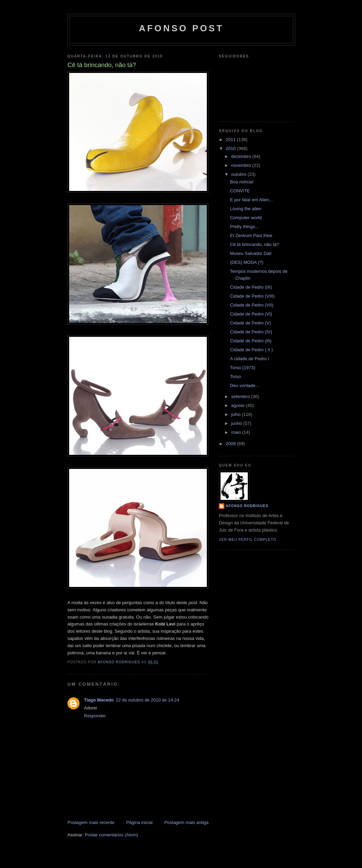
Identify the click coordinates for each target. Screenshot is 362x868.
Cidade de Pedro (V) (250, 323)
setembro (241, 397)
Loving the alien (246, 209)
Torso (235, 377)
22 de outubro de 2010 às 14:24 (147, 700)
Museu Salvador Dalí (251, 253)
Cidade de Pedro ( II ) (251, 350)
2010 (231, 148)
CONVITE (240, 191)
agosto (239, 405)
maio (237, 432)
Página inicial (140, 822)
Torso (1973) (242, 368)
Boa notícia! (242, 182)
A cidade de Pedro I (249, 359)
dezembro (242, 156)
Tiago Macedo (99, 700)
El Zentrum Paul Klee (251, 235)
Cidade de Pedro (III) (251, 341)
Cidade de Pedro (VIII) (252, 296)
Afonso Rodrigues (247, 506)
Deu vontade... (244, 385)
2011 (231, 140)
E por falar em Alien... (251, 200)
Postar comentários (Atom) (112, 835)
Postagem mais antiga (186, 822)
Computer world (246, 218)
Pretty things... (244, 227)
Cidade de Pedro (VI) (251, 314)
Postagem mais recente (91, 822)
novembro (242, 165)
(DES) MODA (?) (247, 262)
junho (237, 423)
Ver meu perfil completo (248, 540)
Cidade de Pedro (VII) (252, 305)
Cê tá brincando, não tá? (254, 244)
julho (237, 414)
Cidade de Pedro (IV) (251, 332)
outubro (239, 174)
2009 (231, 444)
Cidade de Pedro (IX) (251, 287)
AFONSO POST (181, 28)
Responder (95, 716)
